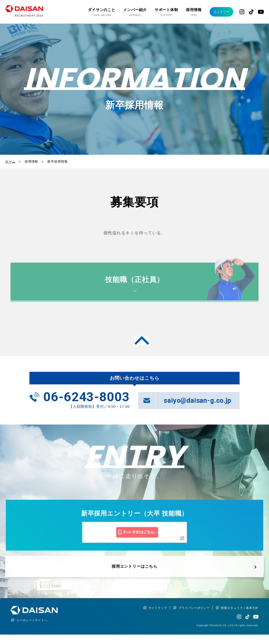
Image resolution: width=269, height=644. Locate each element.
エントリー (219, 12)
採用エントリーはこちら (134, 576)
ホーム (10, 161)
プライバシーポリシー (194, 614)
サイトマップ (158, 614)
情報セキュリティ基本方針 (240, 614)
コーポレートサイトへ (32, 626)
